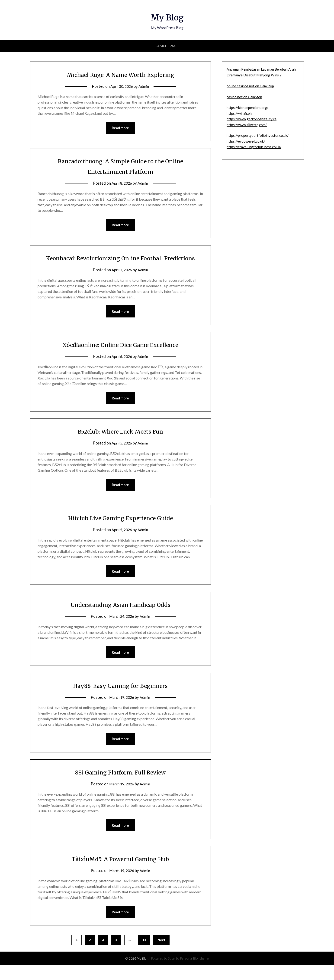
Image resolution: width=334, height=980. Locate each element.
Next (161, 955)
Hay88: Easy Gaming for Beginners (120, 699)
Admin (145, 86)
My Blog (167, 16)
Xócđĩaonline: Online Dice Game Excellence (120, 356)
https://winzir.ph (239, 113)
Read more (120, 128)
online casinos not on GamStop (250, 86)
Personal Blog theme (194, 973)
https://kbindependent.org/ (247, 108)
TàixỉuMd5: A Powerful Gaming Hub (120, 873)
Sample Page (167, 46)
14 (144, 955)
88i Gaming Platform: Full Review (120, 786)
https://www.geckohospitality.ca (252, 119)
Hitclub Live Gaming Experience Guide (120, 530)
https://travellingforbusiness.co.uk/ (254, 147)
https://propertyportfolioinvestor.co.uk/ (258, 135)
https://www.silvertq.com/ (247, 125)
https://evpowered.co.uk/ (246, 141)
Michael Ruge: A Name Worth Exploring (120, 74)
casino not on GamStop (244, 97)
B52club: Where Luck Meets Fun (120, 443)
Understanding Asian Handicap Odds (120, 617)
